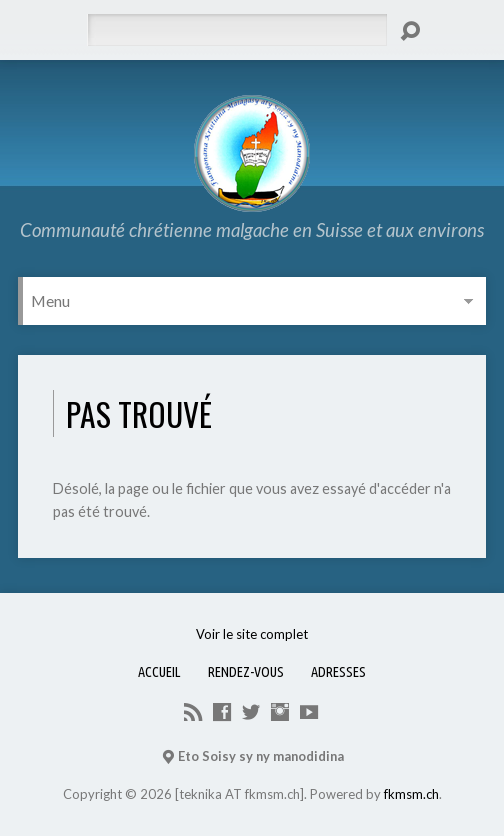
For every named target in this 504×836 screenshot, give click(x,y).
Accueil (159, 672)
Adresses (338, 672)
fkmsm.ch (411, 794)
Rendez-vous (246, 672)
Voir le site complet (252, 634)
